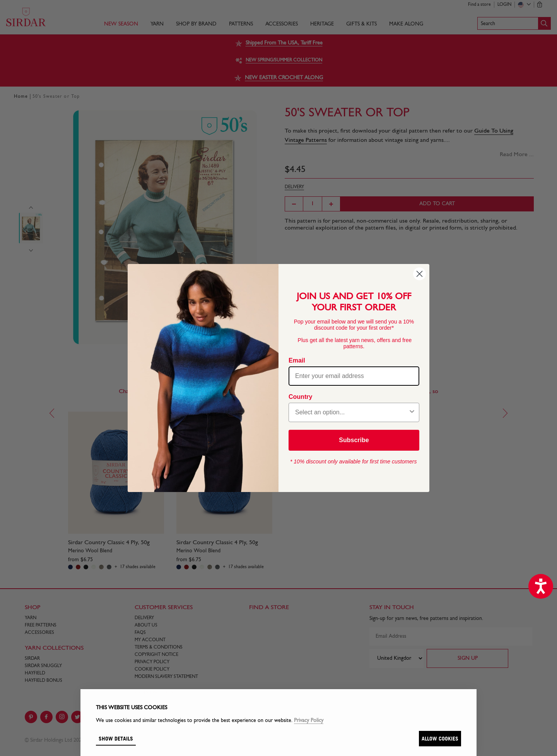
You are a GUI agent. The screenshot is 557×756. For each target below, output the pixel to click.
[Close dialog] (419, 274)
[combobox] (352, 412)
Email (297, 360)
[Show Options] (412, 412)
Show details (116, 738)
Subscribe (354, 440)
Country (300, 397)
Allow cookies (440, 738)
